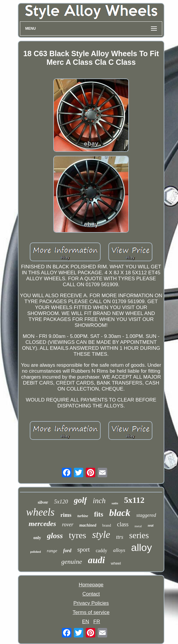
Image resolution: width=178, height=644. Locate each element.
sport (84, 549)
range (52, 551)
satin (115, 503)
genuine (72, 562)
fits (99, 514)
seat (150, 525)
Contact (91, 594)
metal (138, 526)
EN (86, 622)
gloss (55, 536)
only (37, 538)
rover (68, 525)
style (101, 535)
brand (107, 525)
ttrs (120, 537)
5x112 (134, 500)
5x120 (61, 501)
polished (36, 552)
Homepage (91, 585)
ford (67, 551)
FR (97, 622)
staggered (146, 515)
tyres (77, 535)
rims (66, 515)
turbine (83, 516)
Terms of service (91, 612)
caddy (102, 551)
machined (88, 525)
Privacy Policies (91, 603)
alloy (142, 547)
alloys (119, 550)
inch (99, 501)
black (120, 513)
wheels (40, 512)
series (139, 535)
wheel (116, 563)
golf (80, 500)
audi (96, 560)
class (123, 524)
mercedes (42, 524)
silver (43, 502)
